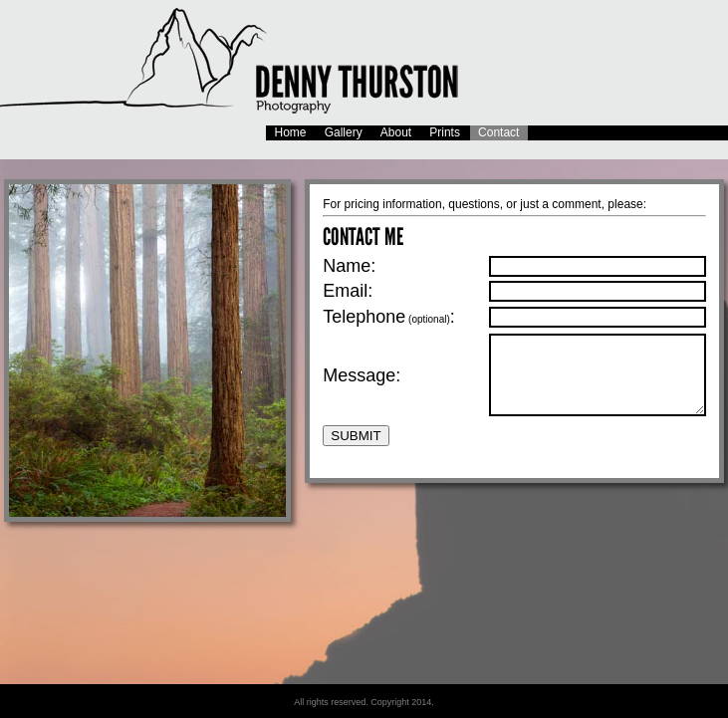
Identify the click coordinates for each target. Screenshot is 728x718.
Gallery (344, 132)
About (396, 132)
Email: (348, 289)
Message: (362, 378)
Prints (445, 132)
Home (291, 132)
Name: (349, 264)
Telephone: (389, 314)
